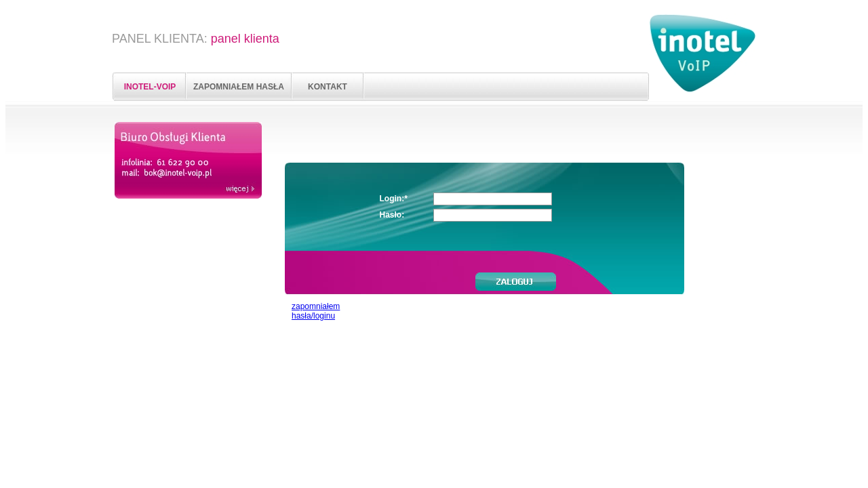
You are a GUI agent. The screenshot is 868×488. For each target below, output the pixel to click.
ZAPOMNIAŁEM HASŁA (239, 87)
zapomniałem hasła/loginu (316, 311)
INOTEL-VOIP (150, 87)
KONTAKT (328, 87)
